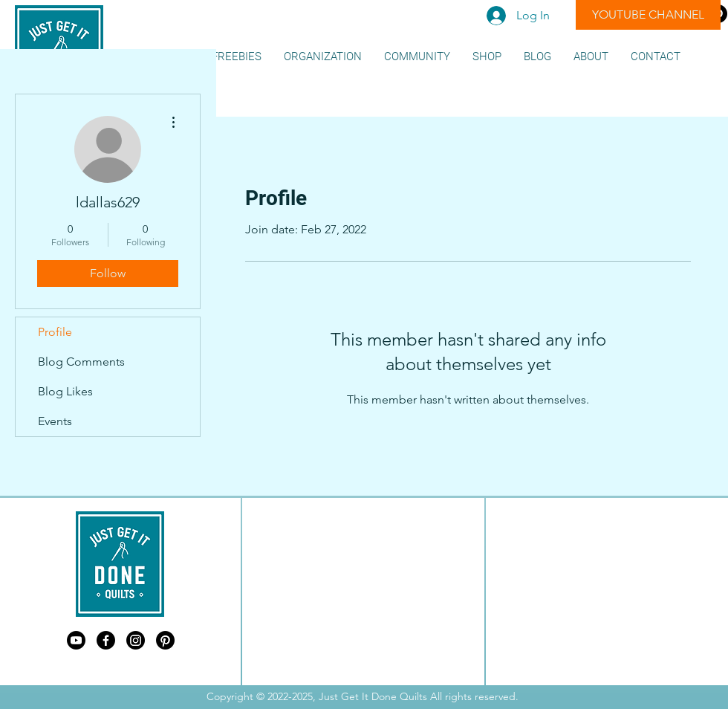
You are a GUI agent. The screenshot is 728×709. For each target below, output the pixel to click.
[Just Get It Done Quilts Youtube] (76, 640)
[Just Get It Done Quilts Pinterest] (165, 640)
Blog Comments (81, 362)
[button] (237, 57)
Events (55, 421)
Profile (55, 332)
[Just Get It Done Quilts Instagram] (136, 640)
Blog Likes (65, 391)
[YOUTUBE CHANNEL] (648, 15)
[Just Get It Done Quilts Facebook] (106, 640)
